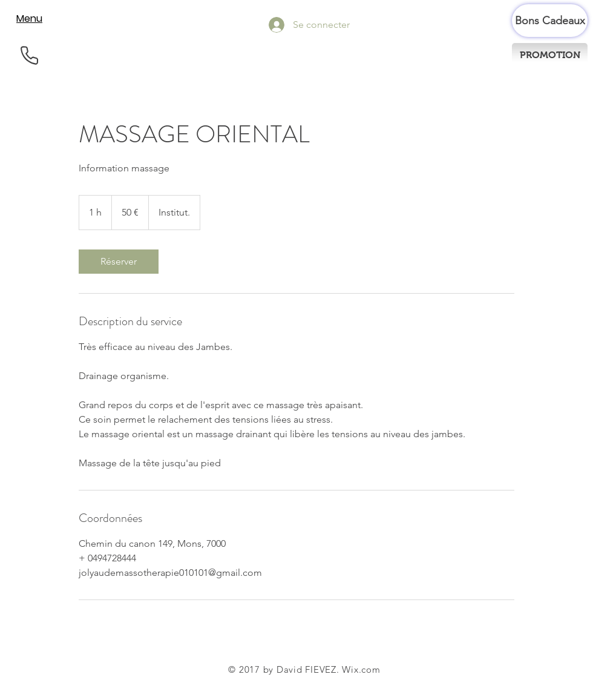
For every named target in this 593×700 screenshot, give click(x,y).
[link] (119, 262)
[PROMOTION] (550, 55)
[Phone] (29, 55)
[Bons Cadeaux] (550, 21)
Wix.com (361, 669)
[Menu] (29, 18)
